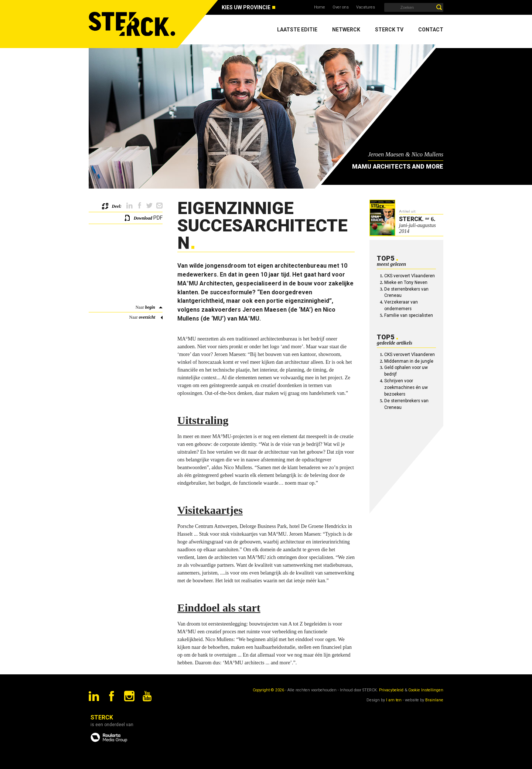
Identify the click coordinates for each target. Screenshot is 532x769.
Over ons (341, 7)
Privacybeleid (391, 690)
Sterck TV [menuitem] (389, 30)
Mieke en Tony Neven (406, 282)
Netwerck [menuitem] (346, 30)
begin (150, 307)
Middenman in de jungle (409, 361)
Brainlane (434, 700)
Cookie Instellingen (426, 690)
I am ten (394, 700)
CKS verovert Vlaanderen (410, 276)
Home (320, 7)
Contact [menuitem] (431, 30)
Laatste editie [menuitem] (297, 30)
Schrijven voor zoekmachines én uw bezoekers (406, 387)
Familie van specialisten (409, 315)
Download (143, 218)
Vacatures (366, 7)
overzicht (147, 317)
